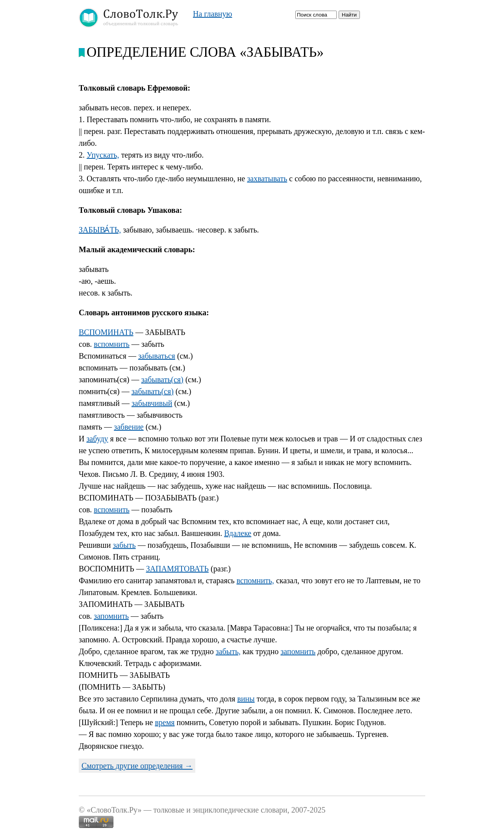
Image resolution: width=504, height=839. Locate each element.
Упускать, (103, 155)
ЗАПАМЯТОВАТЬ (177, 569)
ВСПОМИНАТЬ (106, 332)
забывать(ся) (162, 380)
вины (246, 699)
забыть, (228, 651)
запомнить (111, 616)
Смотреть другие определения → (137, 766)
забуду (97, 439)
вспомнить (111, 344)
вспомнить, (255, 580)
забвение (129, 427)
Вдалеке (238, 533)
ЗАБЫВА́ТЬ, (100, 230)
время (165, 722)
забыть (124, 545)
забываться (157, 356)
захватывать (267, 179)
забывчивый (152, 403)
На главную (212, 14)
